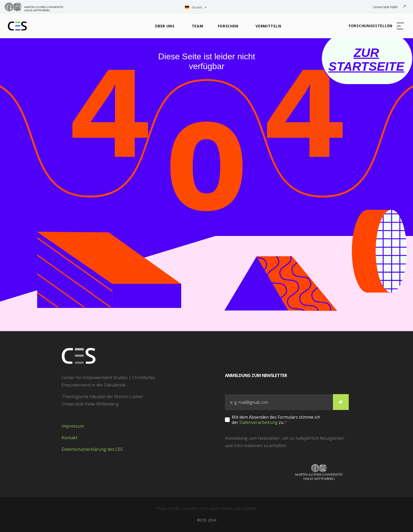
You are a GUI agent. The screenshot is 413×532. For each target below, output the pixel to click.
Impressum (73, 426)
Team (198, 26)
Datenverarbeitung (259, 422)
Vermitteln (268, 26)
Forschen (228, 26)
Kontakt (70, 438)
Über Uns (165, 26)
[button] (376, 26)
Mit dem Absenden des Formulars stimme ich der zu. (276, 420)
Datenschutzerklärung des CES (92, 449)
